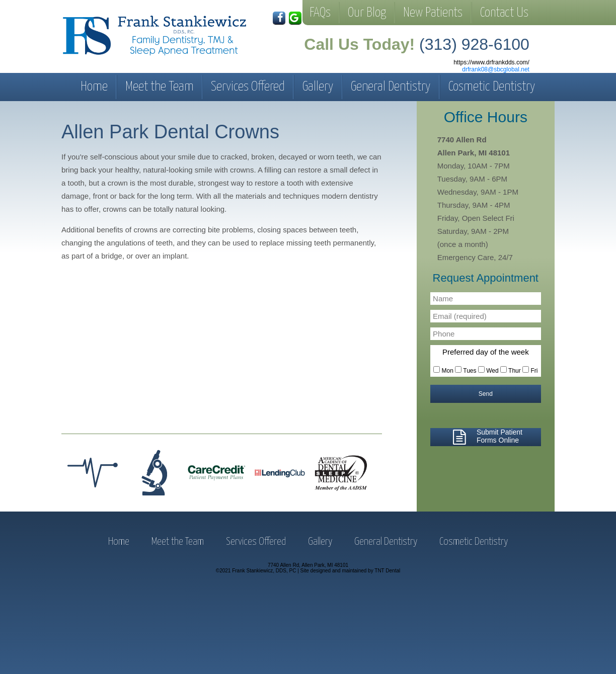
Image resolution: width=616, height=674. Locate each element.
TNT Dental (387, 571)
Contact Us (504, 13)
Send (486, 394)
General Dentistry (391, 87)
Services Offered (248, 87)
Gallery (318, 87)
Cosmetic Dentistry (492, 87)
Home (94, 87)
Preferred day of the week (486, 352)
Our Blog (367, 13)
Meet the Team (160, 87)
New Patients (433, 13)
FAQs (320, 13)
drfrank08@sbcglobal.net (496, 69)
